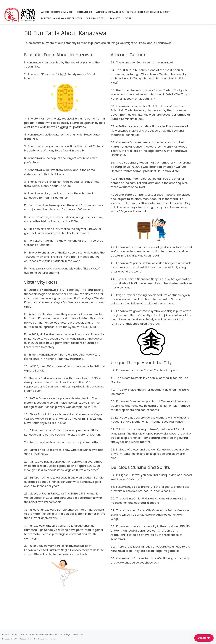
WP (15, 639)
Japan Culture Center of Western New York (35, 634)
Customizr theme (47, 639)
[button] (204, 638)
